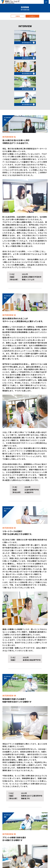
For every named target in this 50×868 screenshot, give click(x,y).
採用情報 (18, 18)
